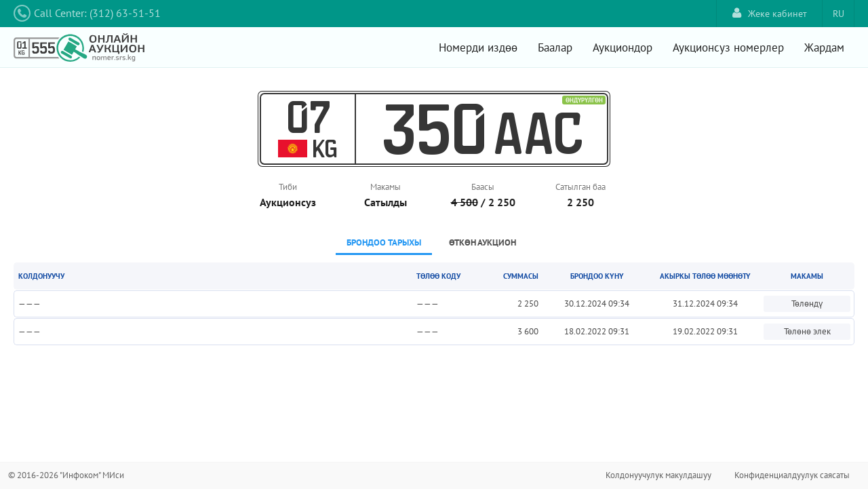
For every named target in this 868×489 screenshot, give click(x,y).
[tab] (384, 244)
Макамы (386, 187)
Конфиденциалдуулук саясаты (792, 475)
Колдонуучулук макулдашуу (658, 475)
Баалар (555, 47)
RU (839, 14)
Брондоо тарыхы (384, 242)
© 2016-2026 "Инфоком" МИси (66, 475)
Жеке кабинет (770, 13)
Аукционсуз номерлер (728, 47)
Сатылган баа (580, 187)
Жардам (824, 47)
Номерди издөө (478, 47)
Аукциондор (623, 47)
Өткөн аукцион (482, 242)
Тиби (288, 187)
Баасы (483, 187)
